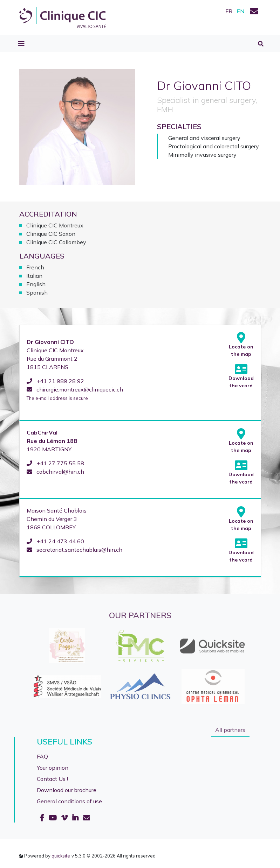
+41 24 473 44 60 (55, 541)
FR (229, 11)
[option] (140, 666)
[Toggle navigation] (21, 44)
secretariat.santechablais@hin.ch (74, 550)
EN (240, 11)
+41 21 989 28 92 (55, 381)
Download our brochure (67, 790)
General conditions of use (69, 801)
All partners (230, 730)
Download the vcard (241, 376)
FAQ (42, 756)
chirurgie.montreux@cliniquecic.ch (75, 389)
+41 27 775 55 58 (55, 463)
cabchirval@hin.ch (55, 472)
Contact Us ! (52, 779)
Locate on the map (241, 345)
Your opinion (53, 768)
